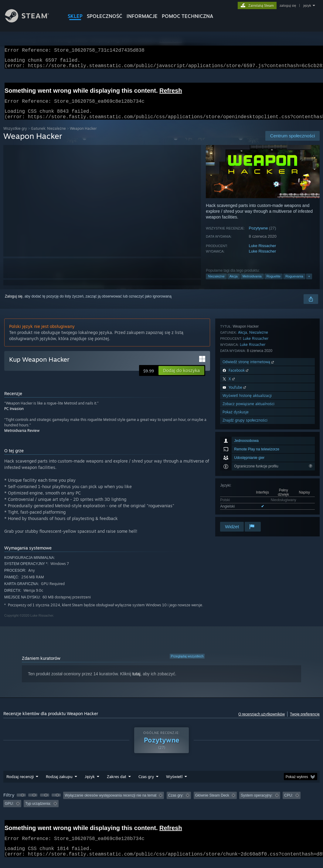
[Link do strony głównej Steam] (32, 21)
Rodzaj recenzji (20, 784)
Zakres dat (117, 784)
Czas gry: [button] (176, 803)
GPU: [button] (9, 811)
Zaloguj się (14, 304)
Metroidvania (252, 284)
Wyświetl (174, 784)
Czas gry (146, 784)
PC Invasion (14, 416)
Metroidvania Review (22, 438)
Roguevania (294, 284)
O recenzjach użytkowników (262, 721)
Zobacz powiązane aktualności (248, 496)
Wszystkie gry (15, 136)
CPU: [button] (289, 803)
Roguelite (274, 284)
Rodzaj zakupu (59, 784)
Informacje (142, 16)
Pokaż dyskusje (236, 504)
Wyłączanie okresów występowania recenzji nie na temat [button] (110, 803)
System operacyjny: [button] (257, 803)
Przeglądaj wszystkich (187, 663)
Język (90, 784)
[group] (162, 807)
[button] (181, 378)
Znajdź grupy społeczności (245, 513)
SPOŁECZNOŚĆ (105, 16)
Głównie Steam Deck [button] (212, 803)
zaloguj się (288, 5)
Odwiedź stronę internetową (249, 454)
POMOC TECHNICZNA (187, 16)
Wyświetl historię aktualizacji (247, 488)
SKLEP (75, 16)
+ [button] (309, 284)
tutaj (136, 681)
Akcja (234, 284)
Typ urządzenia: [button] (38, 811)
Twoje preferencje (305, 721)
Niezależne (216, 284)
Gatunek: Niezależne (48, 136)
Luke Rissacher (263, 253)
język (307, 5)
